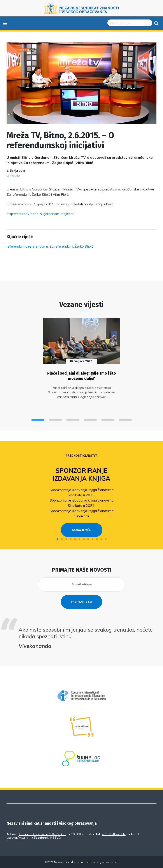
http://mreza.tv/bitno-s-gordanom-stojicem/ (41, 214)
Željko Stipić (84, 246)
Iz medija (13, 175)
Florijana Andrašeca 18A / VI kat (42, 834)
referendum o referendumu (27, 246)
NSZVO (56, 838)
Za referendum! (61, 246)
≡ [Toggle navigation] (5, 23)
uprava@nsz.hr (18, 838)
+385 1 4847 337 (114, 834)
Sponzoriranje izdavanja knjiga (81, 474)
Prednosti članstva (81, 456)
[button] (38, 420)
